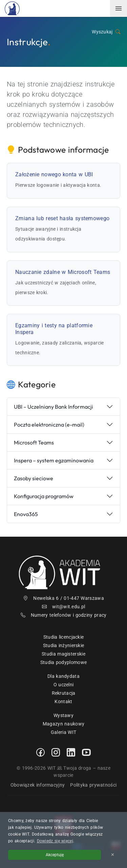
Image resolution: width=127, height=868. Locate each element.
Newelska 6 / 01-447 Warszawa (63, 598)
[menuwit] (119, 8)
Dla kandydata (63, 676)
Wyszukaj (106, 32)
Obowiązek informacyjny (38, 785)
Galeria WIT (63, 732)
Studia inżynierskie (64, 645)
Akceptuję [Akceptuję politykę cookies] (55, 855)
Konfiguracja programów (44, 496)
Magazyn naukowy (64, 724)
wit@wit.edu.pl (64, 607)
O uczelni (64, 685)
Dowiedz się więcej (55, 841)
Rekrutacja (64, 693)
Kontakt (63, 701)
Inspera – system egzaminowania (54, 460)
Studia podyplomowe (63, 662)
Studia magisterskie (63, 654)
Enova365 (26, 514)
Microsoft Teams (34, 442)
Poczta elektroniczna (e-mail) (49, 425)
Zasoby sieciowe (34, 478)
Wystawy (63, 715)
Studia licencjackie (64, 637)
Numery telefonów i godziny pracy (64, 615)
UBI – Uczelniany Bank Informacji (54, 407)
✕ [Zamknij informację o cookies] (113, 855)
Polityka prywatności (93, 785)
